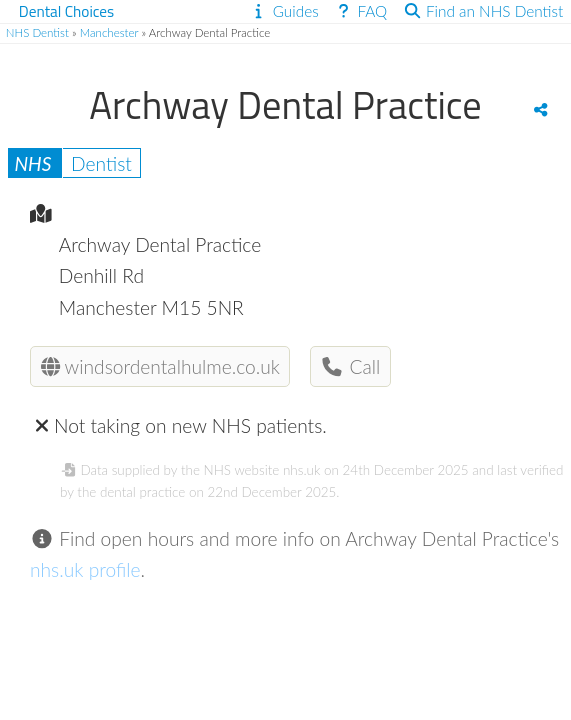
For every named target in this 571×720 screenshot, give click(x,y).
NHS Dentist (37, 32)
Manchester (109, 32)
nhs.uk (301, 470)
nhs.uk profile (85, 569)
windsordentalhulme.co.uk (160, 366)
